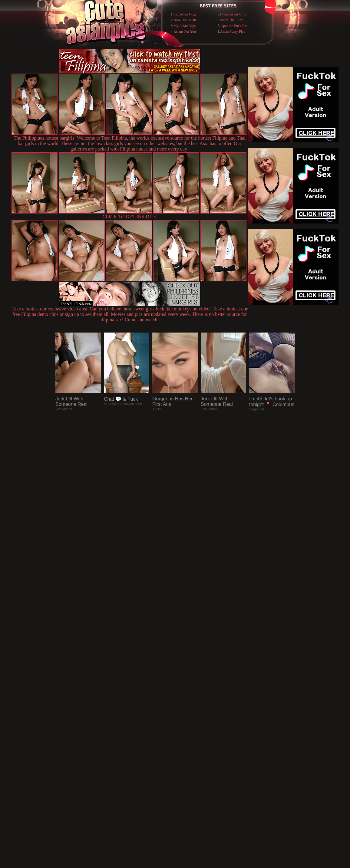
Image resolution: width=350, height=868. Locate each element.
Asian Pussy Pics (233, 31)
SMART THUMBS (186, 744)
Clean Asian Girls (233, 14)
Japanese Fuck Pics (234, 26)
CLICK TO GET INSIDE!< (130, 217)
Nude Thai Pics (231, 20)
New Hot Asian (185, 20)
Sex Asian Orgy (185, 14)
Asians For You (185, 31)
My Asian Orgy (185, 26)
